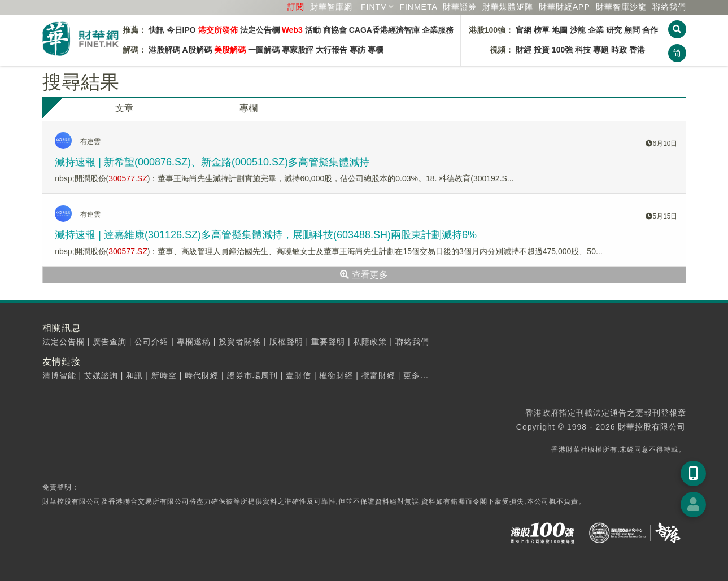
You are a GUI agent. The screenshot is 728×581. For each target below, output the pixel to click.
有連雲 (90, 142)
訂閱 (296, 7)
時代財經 (202, 375)
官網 (524, 30)
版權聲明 (286, 342)
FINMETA (418, 7)
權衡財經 (336, 375)
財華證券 (460, 7)
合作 (650, 30)
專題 (601, 50)
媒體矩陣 (508, 7)
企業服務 (438, 30)
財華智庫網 (331, 7)
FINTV (374, 7)
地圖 (560, 30)
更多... (416, 375)
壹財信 (298, 375)
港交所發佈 (218, 30)
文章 (124, 108)
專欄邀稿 (194, 342)
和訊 (134, 375)
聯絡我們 (669, 7)
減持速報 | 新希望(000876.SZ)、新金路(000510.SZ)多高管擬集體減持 (212, 162)
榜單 (542, 30)
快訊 (156, 30)
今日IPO (181, 30)
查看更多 (364, 275)
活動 (313, 30)
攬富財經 (378, 375)
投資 (542, 50)
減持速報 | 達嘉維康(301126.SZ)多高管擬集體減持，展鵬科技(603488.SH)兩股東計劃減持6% (266, 235)
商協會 (335, 30)
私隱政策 (370, 342)
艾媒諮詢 (101, 375)
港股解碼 (164, 50)
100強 (562, 50)
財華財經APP (564, 7)
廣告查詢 (110, 342)
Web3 (292, 30)
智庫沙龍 (621, 7)
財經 (524, 50)
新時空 (164, 375)
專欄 (376, 50)
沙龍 (578, 30)
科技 (583, 50)
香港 (637, 50)
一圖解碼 (264, 50)
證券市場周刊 (252, 375)
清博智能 (59, 375)
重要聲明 (328, 342)
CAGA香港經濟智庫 (384, 30)
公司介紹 (151, 342)
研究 (614, 30)
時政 (619, 50)
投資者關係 (240, 342)
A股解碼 (197, 50)
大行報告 (332, 50)
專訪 (358, 50)
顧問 (632, 30)
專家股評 (298, 50)
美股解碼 (230, 50)
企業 (596, 30)
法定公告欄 (260, 30)
